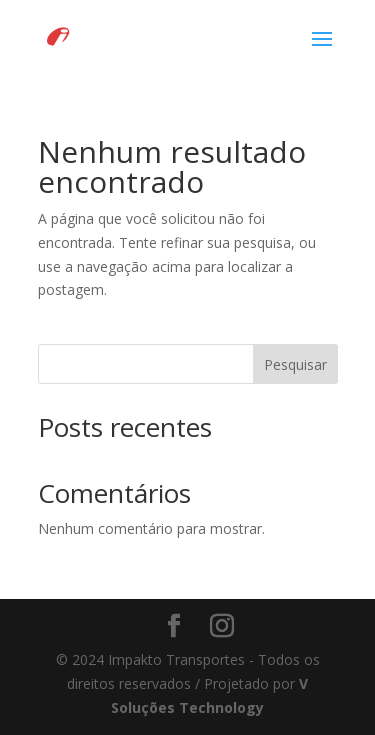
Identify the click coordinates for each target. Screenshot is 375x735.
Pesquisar (295, 364)
